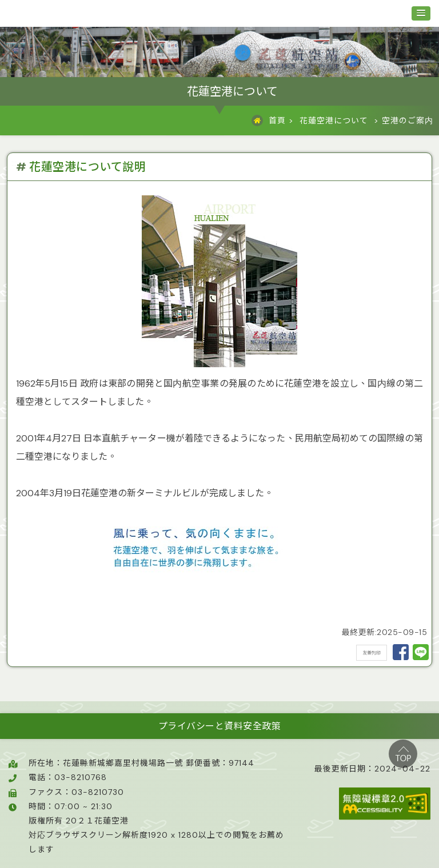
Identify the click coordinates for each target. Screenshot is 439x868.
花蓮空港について (334, 120)
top (403, 754)
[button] (421, 13)
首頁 (277, 120)
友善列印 (372, 653)
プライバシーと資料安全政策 (220, 726)
